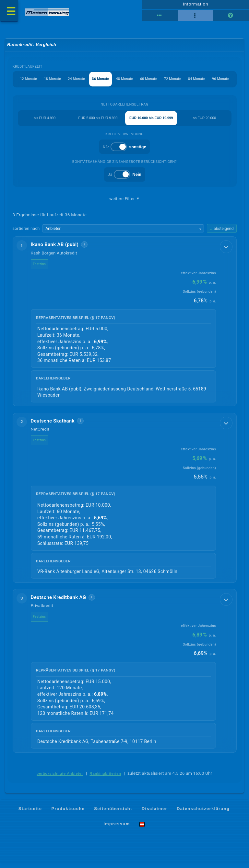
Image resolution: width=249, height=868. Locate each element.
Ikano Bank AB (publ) (55, 248)
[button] (125, 325)
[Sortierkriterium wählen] (123, 232)
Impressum (117, 828)
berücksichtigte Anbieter (60, 778)
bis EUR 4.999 (45, 121)
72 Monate (177, 82)
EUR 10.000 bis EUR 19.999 (151, 121)
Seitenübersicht (113, 812)
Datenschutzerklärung (203, 812)
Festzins (40, 268)
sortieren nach (26, 232)
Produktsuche (68, 812)
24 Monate (76, 82)
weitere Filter (124, 202)
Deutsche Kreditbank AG (59, 601)
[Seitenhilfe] (231, 17)
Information (195, 6)
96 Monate (227, 82)
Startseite (30, 812)
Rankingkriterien (105, 778)
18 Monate (51, 82)
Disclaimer (154, 812)
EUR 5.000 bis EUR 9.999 (98, 121)
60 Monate (152, 82)
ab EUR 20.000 (204, 121)
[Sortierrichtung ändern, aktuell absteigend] (222, 232)
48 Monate (126, 82)
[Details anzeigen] (225, 251)
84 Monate (202, 82)
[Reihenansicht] (160, 17)
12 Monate (25, 82)
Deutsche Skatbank (53, 424)
